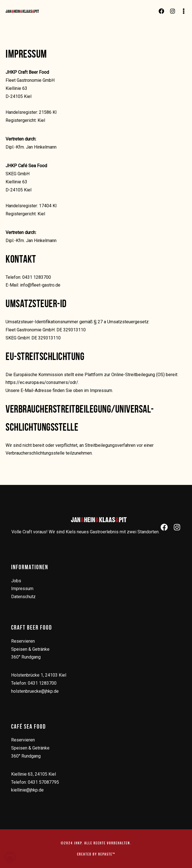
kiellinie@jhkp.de (27, 790)
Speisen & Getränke (30, 649)
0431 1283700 (42, 683)
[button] (10, 858)
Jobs (16, 581)
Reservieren (23, 641)
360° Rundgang (26, 657)
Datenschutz (23, 597)
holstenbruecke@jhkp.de (35, 691)
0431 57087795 (43, 782)
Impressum (22, 589)
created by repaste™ (96, 854)
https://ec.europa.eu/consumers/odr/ (42, 382)
